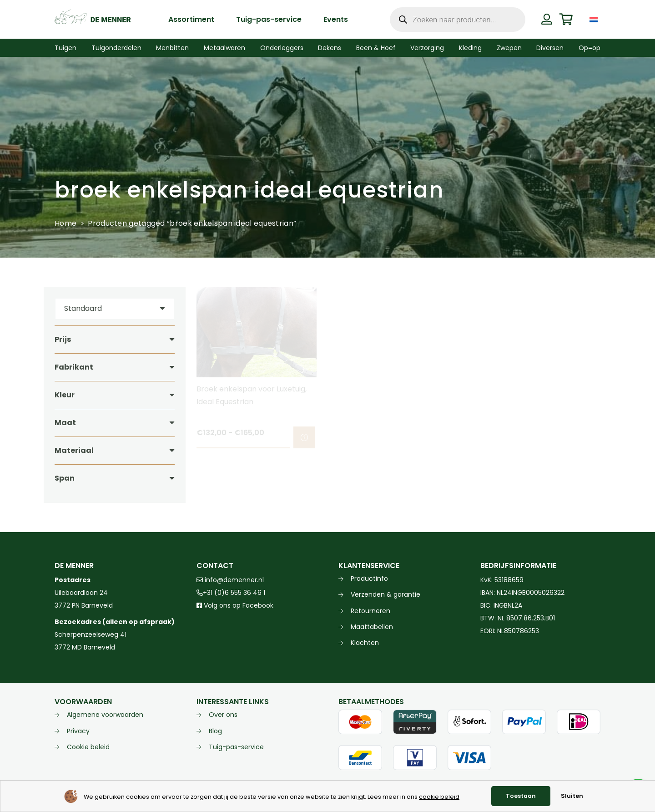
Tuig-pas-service (236, 747)
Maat (65, 423)
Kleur (65, 395)
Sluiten (572, 796)
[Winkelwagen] (566, 19)
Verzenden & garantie (385, 594)
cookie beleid (439, 797)
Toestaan (521, 796)
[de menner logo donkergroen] (93, 20)
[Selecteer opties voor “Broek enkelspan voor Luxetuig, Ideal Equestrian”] (304, 437)
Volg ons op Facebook (235, 605)
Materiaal (74, 450)
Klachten (365, 643)
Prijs (63, 339)
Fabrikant (74, 367)
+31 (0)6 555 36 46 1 (231, 593)
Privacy (78, 731)
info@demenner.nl (230, 580)
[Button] (547, 19)
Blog (215, 731)
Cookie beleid (88, 747)
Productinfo (369, 579)
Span (65, 478)
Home (65, 223)
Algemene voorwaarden (105, 715)
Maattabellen (372, 627)
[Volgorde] (115, 309)
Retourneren (370, 611)
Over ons (223, 715)
